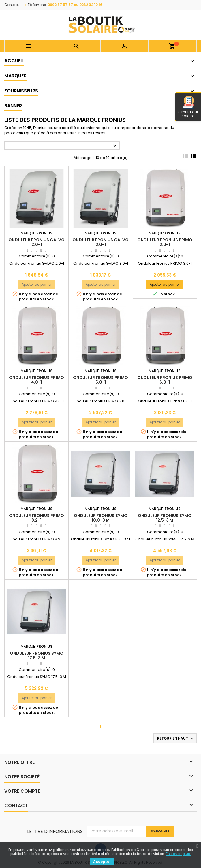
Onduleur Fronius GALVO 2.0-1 (36, 242)
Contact (12, 5)
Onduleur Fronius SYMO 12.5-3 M (165, 518)
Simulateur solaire (188, 107)
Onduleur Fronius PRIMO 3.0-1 (165, 242)
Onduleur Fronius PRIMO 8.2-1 (36, 518)
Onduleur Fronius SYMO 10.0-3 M (101, 518)
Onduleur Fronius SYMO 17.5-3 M (37, 656)
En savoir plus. (178, 854)
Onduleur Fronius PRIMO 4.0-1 (36, 380)
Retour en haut (176, 738)
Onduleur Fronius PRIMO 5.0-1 (100, 380)
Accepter (102, 862)
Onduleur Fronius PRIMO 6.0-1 (165, 380)
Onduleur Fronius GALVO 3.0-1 (100, 242)
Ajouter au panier (37, 284)
